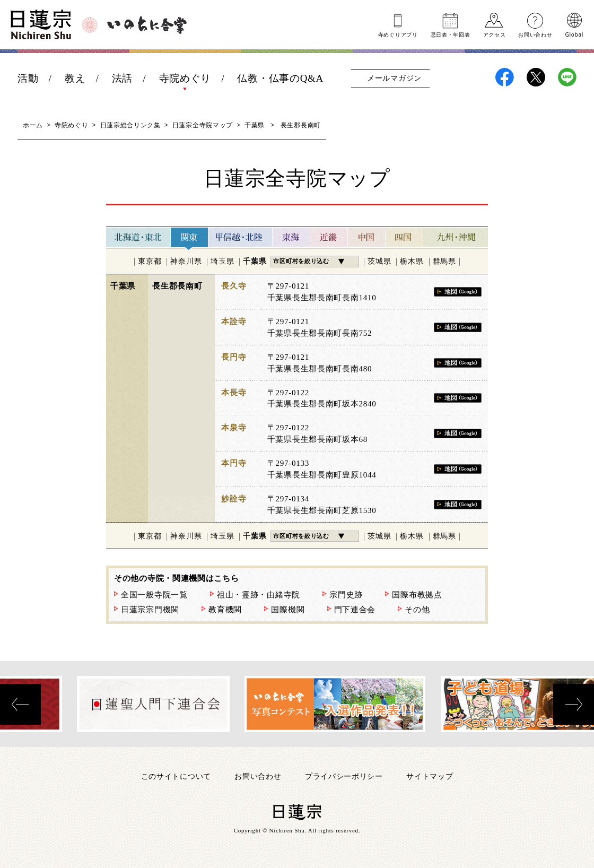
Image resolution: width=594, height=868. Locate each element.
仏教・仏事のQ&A (280, 78)
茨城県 (379, 261)
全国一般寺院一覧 (154, 595)
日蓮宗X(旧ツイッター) (536, 77)
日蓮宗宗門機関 (150, 610)
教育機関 (225, 610)
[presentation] (20, 704)
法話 (122, 78)
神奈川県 (186, 261)
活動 (28, 78)
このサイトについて (176, 776)
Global (574, 34)
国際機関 (288, 610)
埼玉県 (222, 261)
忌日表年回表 (451, 34)
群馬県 (444, 261)
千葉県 (255, 125)
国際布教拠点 (417, 595)
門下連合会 (355, 610)
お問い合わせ (535, 34)
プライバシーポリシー (344, 776)
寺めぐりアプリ (398, 34)
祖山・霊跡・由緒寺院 (259, 595)
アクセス (495, 34)
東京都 (150, 261)
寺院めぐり (185, 78)
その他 (417, 610)
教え (75, 78)
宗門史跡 (346, 595)
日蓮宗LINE (567, 77)
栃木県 (412, 261)
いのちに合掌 (147, 25)
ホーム (33, 125)
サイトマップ (430, 776)
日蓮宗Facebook (505, 77)
